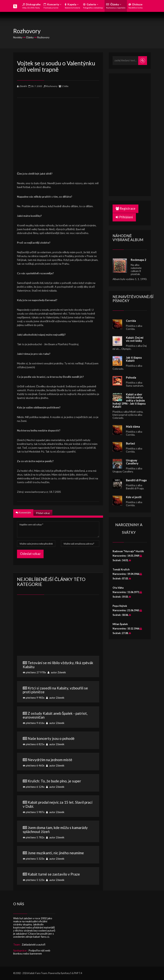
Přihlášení (124, 217)
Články (116, 6)
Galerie (93, 6)
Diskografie (31, 6)
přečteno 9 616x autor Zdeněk (58, 718)
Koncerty (52, 6)
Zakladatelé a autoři (34, 944)
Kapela (72, 6)
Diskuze (136, 6)
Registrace (125, 208)
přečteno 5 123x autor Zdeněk (58, 877)
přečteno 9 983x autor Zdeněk (58, 693)
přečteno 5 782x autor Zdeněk (58, 832)
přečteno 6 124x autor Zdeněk (58, 784)
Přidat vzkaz (43, 513)
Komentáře (23, 513)
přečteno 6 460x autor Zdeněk (58, 762)
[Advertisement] (58, 132)
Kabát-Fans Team (38, 973)
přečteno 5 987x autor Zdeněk (58, 807)
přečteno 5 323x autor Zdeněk (58, 855)
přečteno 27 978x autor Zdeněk (58, 667)
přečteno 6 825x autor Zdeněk (58, 741)
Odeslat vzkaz (30, 554)
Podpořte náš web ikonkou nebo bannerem (32, 952)
